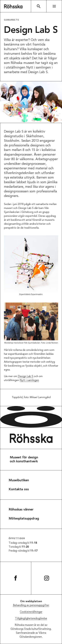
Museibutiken (19, 480)
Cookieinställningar (31, 612)
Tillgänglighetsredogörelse (31, 619)
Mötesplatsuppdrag (24, 519)
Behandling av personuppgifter (31, 605)
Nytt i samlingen (29, 380)
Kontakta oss (19, 489)
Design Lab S (26, 376)
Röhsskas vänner (21, 510)
